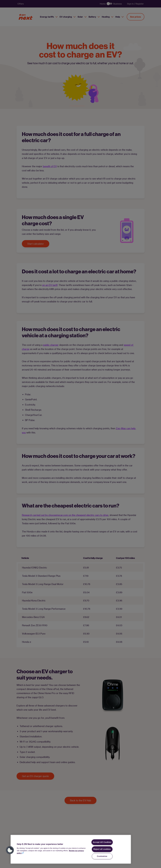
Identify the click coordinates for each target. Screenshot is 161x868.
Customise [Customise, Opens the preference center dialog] (102, 856)
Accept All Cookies (102, 842)
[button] (10, 850)
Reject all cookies (102, 849)
